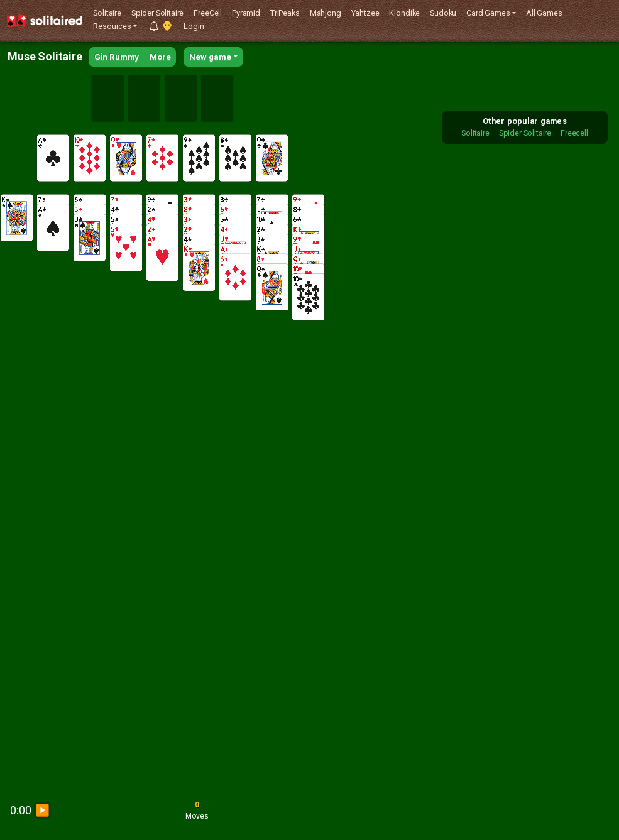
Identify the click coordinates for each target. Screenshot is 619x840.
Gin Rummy (117, 57)
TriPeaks (285, 13)
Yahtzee (365, 13)
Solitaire (107, 13)
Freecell (574, 133)
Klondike (404, 13)
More (160, 57)
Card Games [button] (488, 13)
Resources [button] (112, 26)
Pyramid (246, 13)
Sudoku (443, 13)
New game (210, 57)
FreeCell (208, 13)
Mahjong (326, 13)
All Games (544, 13)
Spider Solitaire (157, 13)
